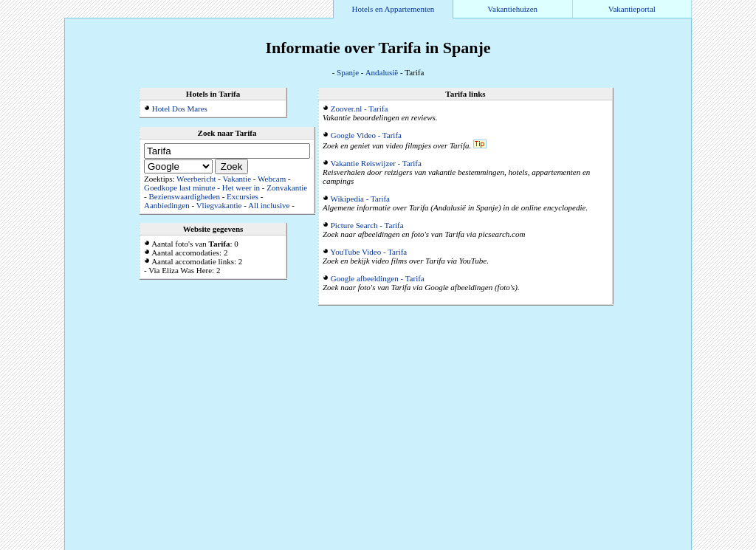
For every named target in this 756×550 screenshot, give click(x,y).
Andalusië (382, 72)
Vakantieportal (632, 9)
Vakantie (237, 179)
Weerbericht (196, 179)
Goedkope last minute (180, 188)
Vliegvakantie (219, 205)
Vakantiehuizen (512, 9)
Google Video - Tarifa (366, 135)
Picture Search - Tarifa (367, 225)
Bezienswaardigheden (184, 196)
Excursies (243, 196)
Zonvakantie (287, 188)
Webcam (272, 179)
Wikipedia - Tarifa (360, 199)
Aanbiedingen (167, 205)
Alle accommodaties (656, 546)
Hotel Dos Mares (180, 109)
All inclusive (269, 205)
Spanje (348, 72)
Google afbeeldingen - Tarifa (378, 278)
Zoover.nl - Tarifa (360, 109)
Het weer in (241, 188)
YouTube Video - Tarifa (368, 252)
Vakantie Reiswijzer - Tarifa (376, 163)
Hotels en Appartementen (394, 9)
